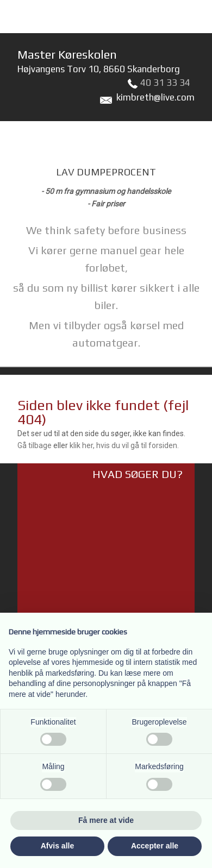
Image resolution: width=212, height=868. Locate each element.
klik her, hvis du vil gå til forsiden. (124, 445)
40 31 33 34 (165, 83)
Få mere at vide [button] (106, 820)
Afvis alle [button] (57, 846)
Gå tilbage (35, 445)
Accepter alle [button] (155, 846)
